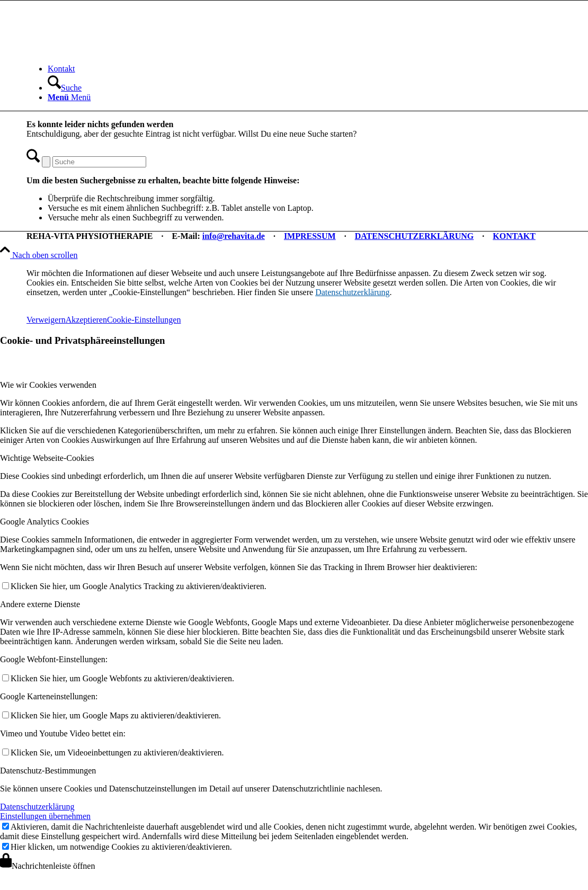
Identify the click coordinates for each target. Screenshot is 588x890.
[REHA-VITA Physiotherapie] (106, 51)
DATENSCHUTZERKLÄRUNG (415, 236)
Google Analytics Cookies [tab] (44, 522)
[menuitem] (305, 69)
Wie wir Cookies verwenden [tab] (48, 385)
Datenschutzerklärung (352, 292)
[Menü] (69, 97)
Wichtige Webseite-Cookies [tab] (47, 458)
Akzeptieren (86, 320)
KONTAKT (514, 236)
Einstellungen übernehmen (45, 816)
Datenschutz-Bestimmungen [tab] (48, 771)
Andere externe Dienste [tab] (40, 604)
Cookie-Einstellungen (144, 320)
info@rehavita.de (234, 236)
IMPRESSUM (310, 236)
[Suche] (65, 88)
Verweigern (46, 320)
